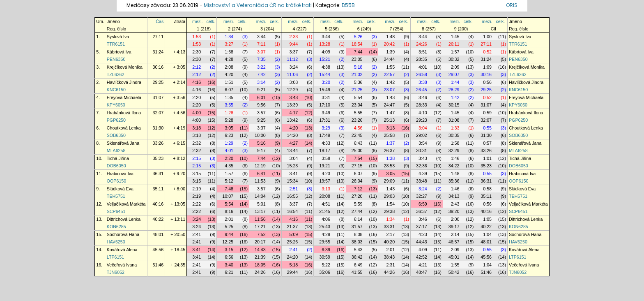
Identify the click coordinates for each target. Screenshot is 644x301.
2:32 (197, 143)
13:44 (293, 150)
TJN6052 (116, 272)
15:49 (325, 90)
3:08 (294, 82)
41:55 (357, 272)
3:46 (423, 97)
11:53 (260, 181)
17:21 (260, 227)
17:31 (325, 120)
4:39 (423, 174)
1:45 (455, 37)
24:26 (422, 44)
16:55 (293, 196)
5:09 (294, 234)
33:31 (389, 227)
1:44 (455, 82)
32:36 (422, 166)
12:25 (228, 242)
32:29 (454, 150)
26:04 (357, 181)
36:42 (357, 257)
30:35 (454, 135)
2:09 (455, 67)
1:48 (390, 37)
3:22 (261, 67)
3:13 (390, 128)
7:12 (358, 189)
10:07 (228, 196)
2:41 (197, 234)
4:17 (294, 113)
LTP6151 (115, 257)
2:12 (197, 67)
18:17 (325, 150)
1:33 (455, 128)
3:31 (326, 97)
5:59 (358, 204)
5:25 (229, 227)
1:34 (229, 37)
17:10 (325, 105)
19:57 (325, 181)
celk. (211, 21)
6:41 (261, 174)
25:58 (389, 135)
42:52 (422, 257)
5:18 (358, 67)
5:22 (326, 265)
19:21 (325, 166)
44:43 (422, 242)
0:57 (487, 143)
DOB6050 (116, 166)
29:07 (454, 74)
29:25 (158, 82)
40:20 (389, 242)
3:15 (197, 174)
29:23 (422, 120)
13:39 (293, 105)
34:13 (454, 196)
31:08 (454, 120)
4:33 (326, 143)
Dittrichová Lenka (124, 219)
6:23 (229, 135)
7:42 (261, 74)
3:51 (423, 52)
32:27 (422, 196)
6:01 (261, 97)
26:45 (422, 90)
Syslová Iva (118, 37)
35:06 (325, 272)
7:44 (358, 52)
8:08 (358, 234)
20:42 (389, 44)
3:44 (261, 37)
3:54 (423, 143)
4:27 (294, 143)
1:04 (487, 234)
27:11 (158, 37)
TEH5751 (116, 196)
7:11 (261, 44)
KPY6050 (116, 105)
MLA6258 (116, 150)
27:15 (357, 166)
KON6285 (116, 227)
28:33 (422, 105)
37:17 (422, 227)
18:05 (260, 265)
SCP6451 (116, 211)
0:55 (487, 128)
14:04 (260, 196)
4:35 (229, 166)
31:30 (158, 128)
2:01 (229, 219)
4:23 (326, 174)
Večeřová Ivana (122, 265)
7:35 (261, 59)
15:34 (293, 181)
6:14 (358, 219)
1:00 (487, 37)
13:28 (325, 44)
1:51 (229, 82)
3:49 (326, 113)
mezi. (197, 21)
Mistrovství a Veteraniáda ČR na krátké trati (258, 5)
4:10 (423, 113)
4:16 (197, 82)
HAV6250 (116, 242)
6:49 (358, 265)
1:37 (390, 143)
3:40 (229, 265)
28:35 (422, 59)
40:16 (158, 204)
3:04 (423, 128)
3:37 (294, 52)
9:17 (261, 150)
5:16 (261, 143)
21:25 (357, 90)
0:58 (487, 189)
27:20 (357, 196)
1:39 (390, 52)
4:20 (229, 74)
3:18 (197, 128)
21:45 (325, 211)
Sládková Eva (120, 189)
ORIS (512, 5)
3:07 (261, 52)
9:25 (261, 120)
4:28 (229, 59)
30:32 (454, 59)
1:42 (390, 82)
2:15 (197, 158)
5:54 (358, 97)
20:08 (325, 196)
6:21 (229, 272)
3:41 (294, 174)
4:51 (326, 204)
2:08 (229, 67)
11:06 (293, 74)
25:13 (389, 120)
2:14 (455, 234)
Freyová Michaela (124, 97)
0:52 (487, 52)
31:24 (158, 52)
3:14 (261, 82)
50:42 (454, 272)
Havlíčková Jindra (124, 82)
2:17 (390, 234)
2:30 (197, 52)
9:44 (294, 44)
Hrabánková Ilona (124, 113)
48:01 (158, 234)
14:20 (293, 135)
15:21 (325, 59)
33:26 (158, 143)
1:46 (455, 158)
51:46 (158, 265)
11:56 (260, 219)
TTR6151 (116, 44)
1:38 (390, 158)
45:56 (158, 250)
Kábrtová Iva (119, 52)
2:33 (294, 37)
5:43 (358, 250)
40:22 (158, 219)
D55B (348, 5)
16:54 (293, 211)
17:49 (325, 135)
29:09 (389, 181)
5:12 (229, 181)
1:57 (455, 52)
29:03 (389, 196)
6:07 (229, 90)
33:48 (422, 181)
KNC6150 (116, 90)
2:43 (455, 204)
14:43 (260, 250)
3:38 (423, 82)
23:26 (357, 120)
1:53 (197, 37)
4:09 (326, 52)
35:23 (158, 158)
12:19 (260, 166)
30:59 (325, 257)
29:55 (325, 242)
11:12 (293, 59)
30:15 (454, 105)
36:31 (158, 174)
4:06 (326, 219)
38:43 (389, 257)
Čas (160, 21)
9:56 (261, 105)
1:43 (390, 97)
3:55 (229, 105)
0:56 (487, 82)
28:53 (389, 166)
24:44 (389, 59)
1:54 (390, 204)
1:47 (390, 113)
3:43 (294, 97)
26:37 (389, 150)
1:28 (229, 113)
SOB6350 (116, 135)
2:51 (294, 189)
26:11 (454, 44)
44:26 (389, 272)
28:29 (454, 90)
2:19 (197, 189)
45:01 (454, 257)
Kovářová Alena (122, 250)
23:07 (389, 90)
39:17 (454, 227)
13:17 (260, 211)
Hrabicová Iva (120, 174)
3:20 (326, 82)
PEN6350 (116, 59)
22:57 (389, 74)
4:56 (358, 128)
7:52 (261, 234)
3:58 (326, 158)
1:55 (390, 67)
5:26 (358, 37)
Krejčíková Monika (125, 67)
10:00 (260, 135)
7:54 (358, 158)
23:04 (357, 105)
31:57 (357, 227)
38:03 (357, 242)
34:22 (454, 166)
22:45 (357, 135)
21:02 (357, 74)
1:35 (229, 97)
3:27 (229, 44)
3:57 (261, 113)
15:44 (325, 74)
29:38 (389, 211)
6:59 (423, 204)
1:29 (229, 143)
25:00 (357, 150)
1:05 (487, 219)
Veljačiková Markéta (126, 204)
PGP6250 (116, 120)
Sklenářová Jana (123, 143)
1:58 (229, 52)
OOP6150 (116, 181)
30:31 (422, 150)
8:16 (229, 211)
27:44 (357, 211)
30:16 (158, 67)
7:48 (229, 189)
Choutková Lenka (124, 128)
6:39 (326, 250)
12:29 (293, 90)
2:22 (197, 204)
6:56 (229, 257)
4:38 (326, 67)
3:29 (326, 128)
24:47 (389, 105)
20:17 (260, 242)
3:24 (294, 67)
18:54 (357, 44)
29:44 (293, 272)
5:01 (261, 204)
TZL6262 (116, 74)
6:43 (358, 143)
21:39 (260, 257)
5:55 (358, 113)
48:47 (422, 272)
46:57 (454, 242)
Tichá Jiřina (118, 158)
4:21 (423, 265)
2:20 (197, 97)
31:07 (158, 97)
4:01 (423, 67)
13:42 (293, 120)
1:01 (487, 158)
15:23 (293, 166)
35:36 (454, 181)
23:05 (357, 59)
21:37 (293, 227)
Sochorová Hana (123, 234)
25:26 (293, 242)
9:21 (261, 90)
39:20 (454, 211)
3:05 (229, 128)
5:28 (229, 120)
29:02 (422, 135)
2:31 (390, 265)
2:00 (455, 219)
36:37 (422, 211)
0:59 (487, 113)
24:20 (293, 257)
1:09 (487, 67)
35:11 (158, 189)
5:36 (358, 82)
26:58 (422, 74)
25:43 (325, 227)
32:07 (158, 113)
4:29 (326, 234)
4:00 (197, 113)
